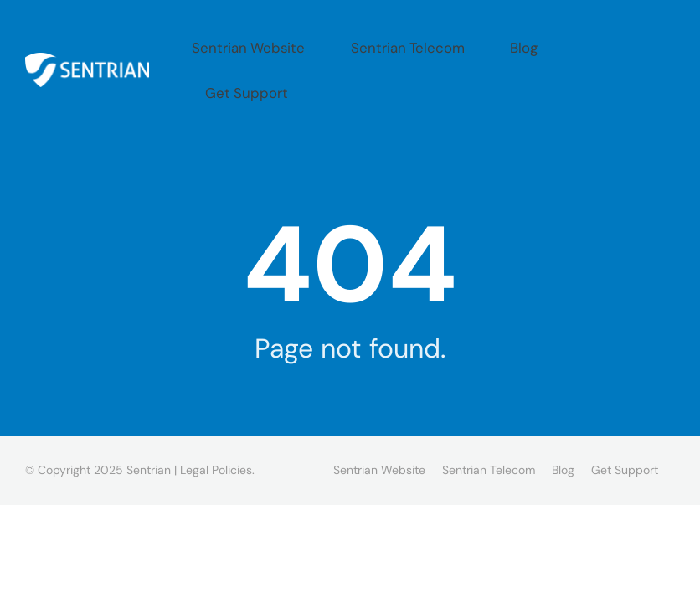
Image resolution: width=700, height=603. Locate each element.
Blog (556, 44)
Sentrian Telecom (466, 44)
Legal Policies (216, 416)
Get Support (632, 44)
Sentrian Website (336, 44)
